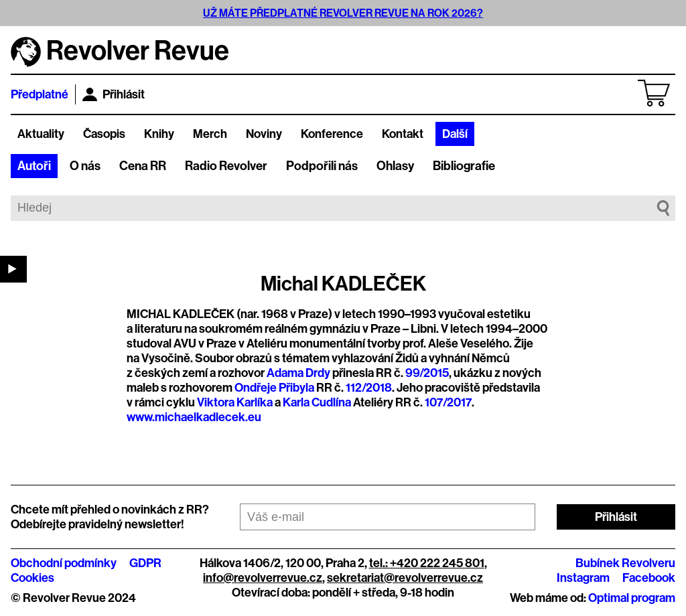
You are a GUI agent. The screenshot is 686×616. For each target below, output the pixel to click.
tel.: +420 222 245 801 (427, 563)
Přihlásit (114, 94)
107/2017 (448, 402)
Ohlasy (395, 166)
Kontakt (403, 134)
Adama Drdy (298, 373)
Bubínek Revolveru (625, 563)
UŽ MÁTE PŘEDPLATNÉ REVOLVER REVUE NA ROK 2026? (343, 13)
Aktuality (41, 134)
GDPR (145, 563)
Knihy (159, 134)
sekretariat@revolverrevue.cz (405, 578)
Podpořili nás (322, 166)
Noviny (264, 134)
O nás (85, 166)
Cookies (32, 578)
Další (455, 134)
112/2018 (369, 388)
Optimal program (632, 598)
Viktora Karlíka (235, 402)
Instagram (583, 578)
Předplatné (40, 94)
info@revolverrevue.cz (263, 578)
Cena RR (143, 166)
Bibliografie (464, 166)
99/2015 (427, 373)
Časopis (104, 134)
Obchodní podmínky (64, 563)
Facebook (649, 578)
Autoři (34, 166)
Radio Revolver (226, 166)
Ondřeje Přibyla (274, 388)
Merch (210, 134)
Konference (332, 134)
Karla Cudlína (317, 402)
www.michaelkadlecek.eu (194, 417)
